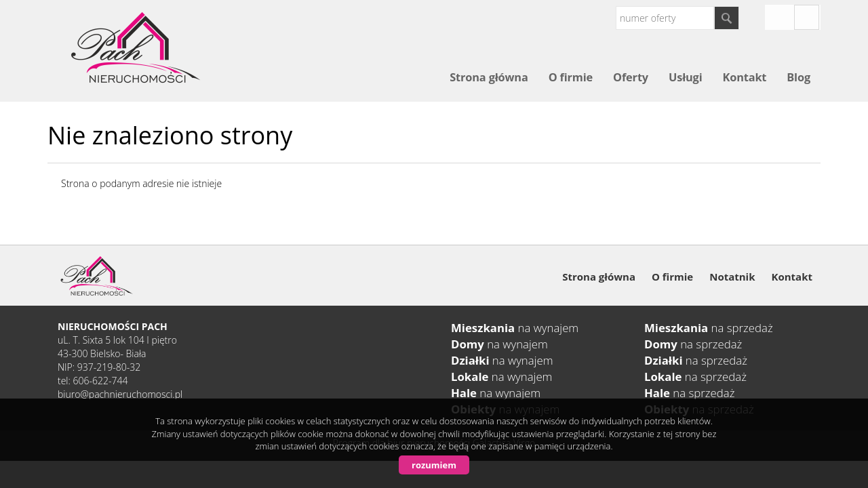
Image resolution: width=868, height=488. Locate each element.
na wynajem (515, 328)
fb (807, 17)
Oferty (631, 77)
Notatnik (732, 277)
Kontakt (744, 77)
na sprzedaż (709, 328)
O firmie (571, 77)
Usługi (686, 77)
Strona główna (489, 77)
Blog (798, 77)
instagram (779, 17)
